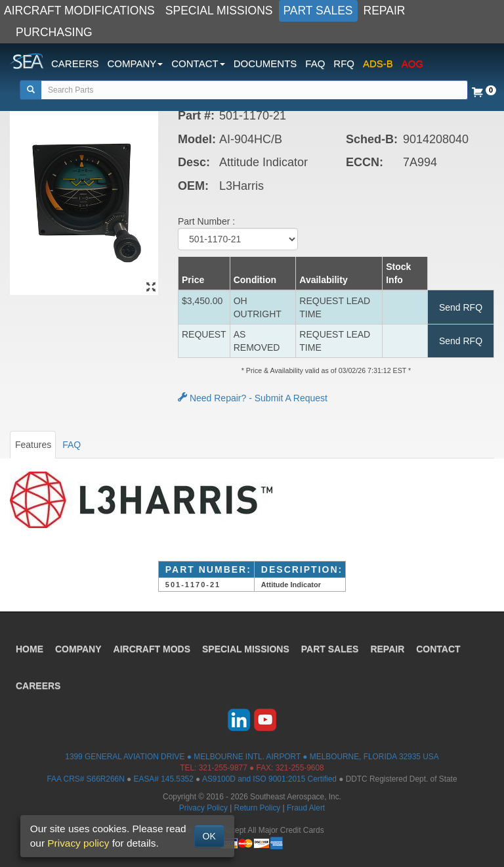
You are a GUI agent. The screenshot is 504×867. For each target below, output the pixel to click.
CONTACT (438, 649)
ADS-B (378, 63)
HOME (30, 649)
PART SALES (318, 11)
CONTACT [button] (198, 63)
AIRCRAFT (152, 649)
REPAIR (385, 11)
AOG (412, 63)
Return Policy (258, 808)
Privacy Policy (203, 808)
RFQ (344, 63)
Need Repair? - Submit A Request (253, 398)
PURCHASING (54, 32)
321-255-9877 (223, 768)
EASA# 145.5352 (164, 779)
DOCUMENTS (265, 63)
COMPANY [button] (136, 63)
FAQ (315, 63)
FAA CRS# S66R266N (85, 779)
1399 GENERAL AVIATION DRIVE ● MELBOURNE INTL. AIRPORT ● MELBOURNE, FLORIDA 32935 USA (252, 757)
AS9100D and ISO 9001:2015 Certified (269, 779)
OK (209, 836)
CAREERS (75, 63)
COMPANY (78, 649)
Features (33, 445)
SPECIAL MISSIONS (219, 11)
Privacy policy (78, 843)
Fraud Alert (306, 808)
